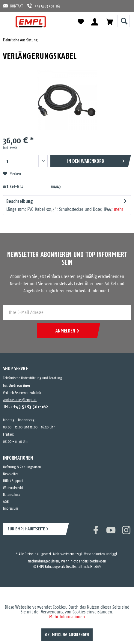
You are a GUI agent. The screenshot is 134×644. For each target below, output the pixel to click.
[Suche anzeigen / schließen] (124, 21)
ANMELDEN (67, 331)
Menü (10, 22)
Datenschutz (12, 495)
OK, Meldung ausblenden (67, 635)
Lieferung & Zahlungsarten (22, 467)
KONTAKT (13, 6)
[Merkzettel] (81, 22)
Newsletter (10, 474)
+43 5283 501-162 (44, 6)
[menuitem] (10, 22)
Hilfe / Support (13, 481)
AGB (6, 502)
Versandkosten (95, 554)
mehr (119, 209)
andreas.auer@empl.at (20, 400)
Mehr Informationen (67, 617)
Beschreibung (20, 201)
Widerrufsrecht (13, 488)
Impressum (10, 509)
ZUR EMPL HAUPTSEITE (26, 529)
